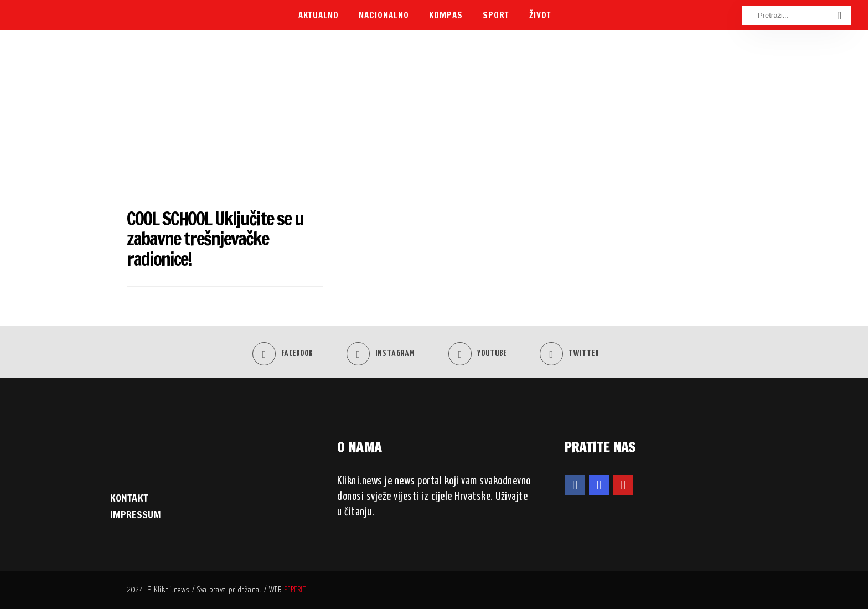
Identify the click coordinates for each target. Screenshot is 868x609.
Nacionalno (384, 15)
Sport (496, 15)
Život (540, 15)
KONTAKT (129, 498)
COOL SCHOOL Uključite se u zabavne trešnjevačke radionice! (215, 239)
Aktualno (319, 15)
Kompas (446, 15)
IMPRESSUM (136, 514)
